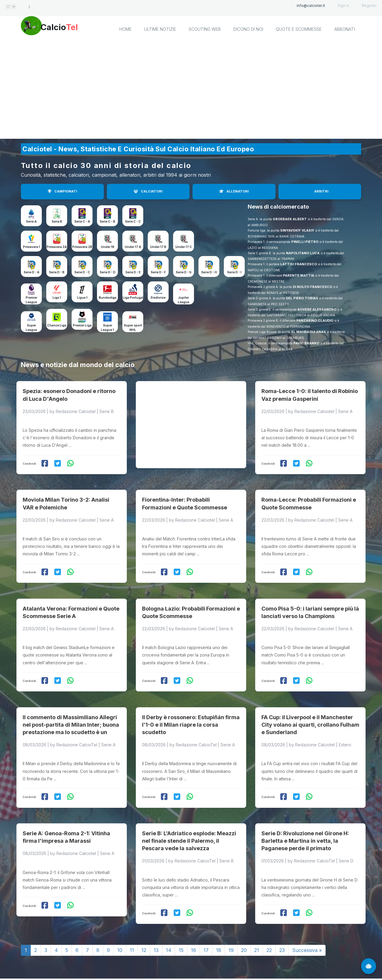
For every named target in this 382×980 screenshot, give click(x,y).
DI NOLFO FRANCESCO (312, 287)
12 (144, 917)
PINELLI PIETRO (305, 242)
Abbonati (345, 29)
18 (219, 917)
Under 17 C (184, 247)
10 (120, 917)
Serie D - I (234, 272)
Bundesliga (108, 298)
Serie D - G (184, 272)
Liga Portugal (133, 298)
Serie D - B (57, 272)
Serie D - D (108, 272)
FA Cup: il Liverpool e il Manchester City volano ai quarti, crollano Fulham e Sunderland (310, 698)
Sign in (343, 6)
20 (244, 917)
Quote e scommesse (299, 29)
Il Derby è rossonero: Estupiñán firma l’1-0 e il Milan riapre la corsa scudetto (191, 698)
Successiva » (307, 917)
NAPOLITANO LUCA (303, 253)
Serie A (31, 221)
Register (369, 6)
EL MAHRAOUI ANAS (309, 332)
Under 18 (108, 247)
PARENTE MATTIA (299, 275)
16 (194, 917)
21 (257, 917)
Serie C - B (107, 221)
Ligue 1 (82, 298)
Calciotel (101, 961)
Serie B (57, 221)
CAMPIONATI (62, 191)
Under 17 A (133, 247)
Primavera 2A (57, 247)
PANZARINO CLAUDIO (315, 320)
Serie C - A (82, 221)
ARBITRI (321, 191)
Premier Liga (82, 325)
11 (132, 917)
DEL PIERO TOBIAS (302, 298)
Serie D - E (133, 272)
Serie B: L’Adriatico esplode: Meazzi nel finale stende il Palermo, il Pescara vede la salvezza (189, 808)
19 (231, 917)
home (125, 29)
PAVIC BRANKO (306, 343)
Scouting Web (205, 29)
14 (169, 917)
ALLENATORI (234, 191)
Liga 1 (57, 298)
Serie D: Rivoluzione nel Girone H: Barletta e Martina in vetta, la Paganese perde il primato (305, 808)
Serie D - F (158, 272)
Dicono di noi (248, 29)
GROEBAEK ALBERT (290, 219)
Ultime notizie (160, 29)
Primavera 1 (31, 247)
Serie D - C (82, 272)
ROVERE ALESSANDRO (317, 309)
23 (282, 917)
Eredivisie (158, 298)
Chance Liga (57, 325)
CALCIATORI (148, 191)
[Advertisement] (191, 91)
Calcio (71, 28)
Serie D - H (209, 272)
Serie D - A (31, 272)
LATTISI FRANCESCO (299, 264)
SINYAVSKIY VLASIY (297, 230)
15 (181, 917)
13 (156, 917)
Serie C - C (133, 221)
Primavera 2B (82, 247)
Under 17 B (158, 247)
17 (206, 917)
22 (269, 917)
